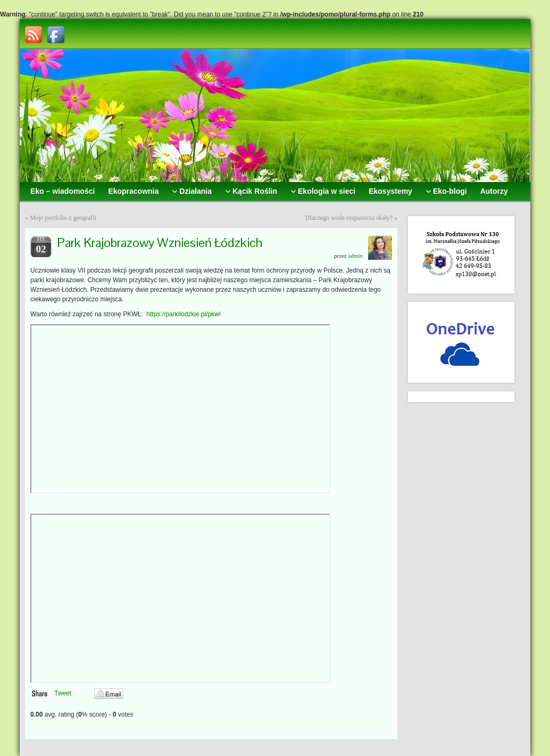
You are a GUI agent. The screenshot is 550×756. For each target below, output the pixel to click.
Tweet (63, 693)
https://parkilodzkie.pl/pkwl (183, 314)
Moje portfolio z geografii (63, 218)
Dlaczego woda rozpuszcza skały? (349, 218)
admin (356, 256)
